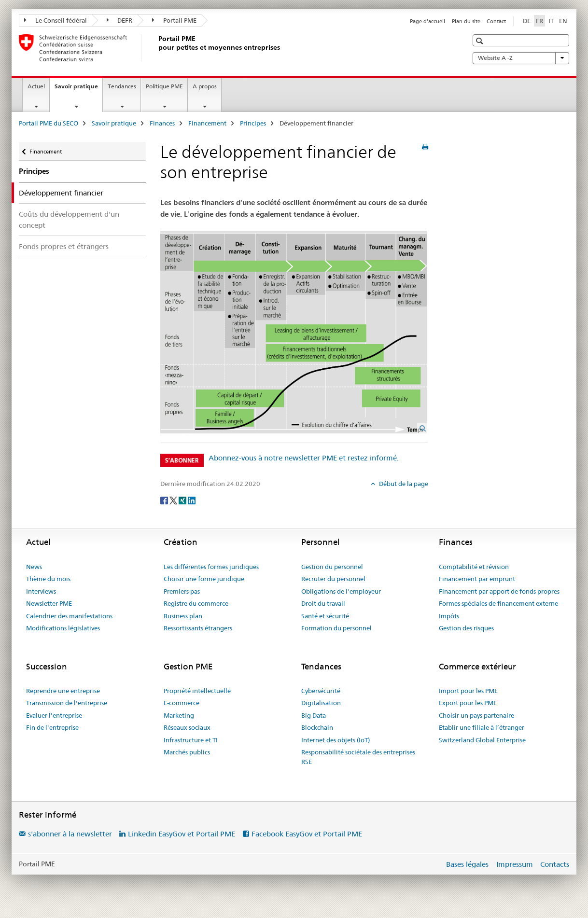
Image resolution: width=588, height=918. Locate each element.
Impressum (515, 864)
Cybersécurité (321, 691)
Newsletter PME (49, 603)
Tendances (122, 86)
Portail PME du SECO (49, 123)
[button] (481, 41)
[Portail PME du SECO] (156, 48)
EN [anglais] (563, 21)
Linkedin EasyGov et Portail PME (182, 834)
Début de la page (403, 484)
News (34, 567)
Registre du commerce (196, 603)
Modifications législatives (63, 628)
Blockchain (317, 727)
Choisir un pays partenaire (476, 715)
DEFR (120, 20)
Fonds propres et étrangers (64, 246)
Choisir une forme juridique (204, 579)
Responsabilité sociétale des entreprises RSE (358, 757)
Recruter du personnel (333, 579)
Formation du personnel (336, 628)
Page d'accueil (427, 21)
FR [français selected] (539, 21)
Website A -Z (521, 58)
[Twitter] (174, 500)
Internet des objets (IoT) (336, 740)
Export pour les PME (468, 703)
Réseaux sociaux (187, 727)
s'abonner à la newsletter (70, 834)
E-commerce (182, 703)
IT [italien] (551, 21)
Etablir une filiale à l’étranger (482, 727)
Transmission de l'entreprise (67, 703)
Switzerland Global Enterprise (482, 740)
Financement (207, 123)
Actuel (36, 86)
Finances (162, 123)
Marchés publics (187, 752)
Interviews (41, 591)
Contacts (555, 864)
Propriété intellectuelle (197, 691)
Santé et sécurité (325, 616)
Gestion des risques (466, 628)
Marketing (179, 715)
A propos (205, 86)
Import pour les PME (468, 691)
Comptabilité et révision (474, 567)
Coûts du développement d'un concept (69, 220)
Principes (253, 123)
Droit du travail (323, 603)
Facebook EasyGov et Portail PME (307, 834)
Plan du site (466, 21)
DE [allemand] (527, 21)
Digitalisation (321, 703)
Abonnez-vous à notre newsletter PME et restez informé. (304, 458)
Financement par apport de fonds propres (499, 591)
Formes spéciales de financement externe (498, 603)
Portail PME (174, 20)
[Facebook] (165, 500)
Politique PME (164, 86)
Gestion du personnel (332, 567)
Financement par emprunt (477, 579)
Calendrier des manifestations (69, 616)
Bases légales (467, 864)
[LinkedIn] (192, 500)
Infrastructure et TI (191, 740)
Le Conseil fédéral (56, 20)
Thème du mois (48, 579)
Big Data (314, 715)
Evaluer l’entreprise (54, 715)
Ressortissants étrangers (198, 628)
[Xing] (183, 500)
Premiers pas (182, 591)
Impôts (449, 616)
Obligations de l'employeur (341, 591)
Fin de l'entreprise (52, 727)
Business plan (183, 616)
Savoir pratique (78, 89)
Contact (496, 21)
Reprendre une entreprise (63, 691)
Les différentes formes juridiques (211, 567)
